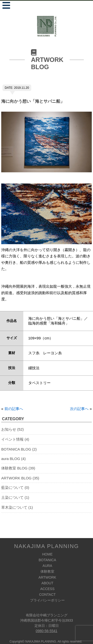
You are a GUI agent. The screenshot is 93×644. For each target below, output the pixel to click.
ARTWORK (47, 577)
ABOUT (47, 583)
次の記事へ (79, 409)
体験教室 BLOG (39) (18, 468)
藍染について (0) (15, 487)
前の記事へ (14, 409)
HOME (47, 554)
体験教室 (47, 571)
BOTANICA (47, 560)
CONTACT (47, 595)
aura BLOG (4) (13, 459)
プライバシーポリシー (47, 600)
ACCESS (47, 589)
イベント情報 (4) (15, 439)
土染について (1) (15, 497)
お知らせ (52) (13, 429)
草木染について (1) (17, 507)
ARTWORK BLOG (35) (20, 478)
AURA (47, 566)
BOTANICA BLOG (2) (19, 449)
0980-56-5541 (46, 631)
